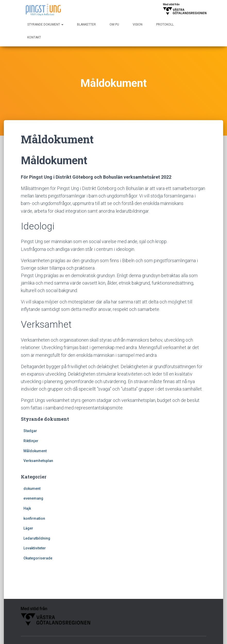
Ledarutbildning (37, 538)
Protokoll (165, 24)
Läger (28, 528)
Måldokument (35, 451)
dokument (32, 489)
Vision (138, 24)
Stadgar (30, 431)
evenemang (33, 498)
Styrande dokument (45, 24)
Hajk (27, 508)
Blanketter (86, 24)
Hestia (163, 635)
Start (124, 622)
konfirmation (34, 518)
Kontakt (34, 37)
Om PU (114, 24)
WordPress (197, 635)
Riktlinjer (31, 441)
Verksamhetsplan (38, 461)
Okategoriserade (38, 558)
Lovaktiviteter (35, 548)
